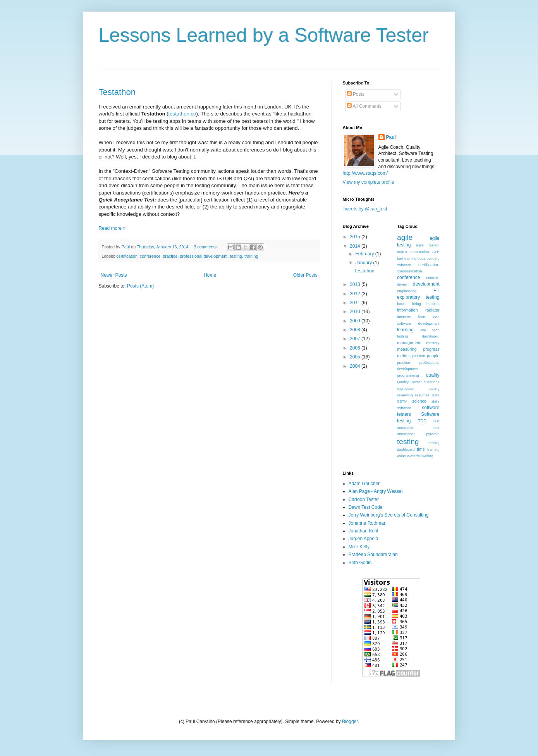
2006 (356, 348)
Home (210, 275)
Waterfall (414, 456)
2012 (356, 294)
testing (236, 256)
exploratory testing (418, 297)
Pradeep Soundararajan (373, 555)
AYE (436, 252)
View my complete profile (369, 182)
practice (170, 256)
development (426, 284)
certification (127, 256)
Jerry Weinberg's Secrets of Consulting (389, 515)
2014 (356, 246)
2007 (356, 339)
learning (405, 330)
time (421, 449)
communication (410, 271)
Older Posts (305, 275)
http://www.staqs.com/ (365, 173)
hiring (416, 304)
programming (408, 375)
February (365, 254)
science (419, 401)
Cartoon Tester (364, 499)
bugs (422, 258)
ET (436, 291)
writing (428, 456)
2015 (356, 237)
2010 (356, 312)
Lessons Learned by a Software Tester (264, 35)
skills (436, 401)
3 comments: (206, 247)
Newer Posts (114, 275)
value (401, 456)
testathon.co (182, 114)
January (364, 263)
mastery (433, 343)
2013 (356, 284)
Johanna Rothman (368, 523)
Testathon (117, 92)
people (433, 356)
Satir (436, 395)
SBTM (402, 401)
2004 (356, 366)
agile (405, 237)
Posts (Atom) (140, 286)
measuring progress (418, 349)
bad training (407, 258)
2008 (356, 330)
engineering (407, 291)
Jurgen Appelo (364, 539)
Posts (356, 94)
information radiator (418, 310)
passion (419, 356)
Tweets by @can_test (365, 209)
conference (150, 256)
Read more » (112, 228)
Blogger (350, 722)
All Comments (364, 106)
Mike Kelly (359, 547)
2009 (356, 321)
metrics (404, 356)
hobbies (433, 304)
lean (422, 317)
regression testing (418, 388)
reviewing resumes (413, 395)
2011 (356, 303)
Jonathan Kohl (364, 531)
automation (420, 252)
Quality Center (409, 382)
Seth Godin (360, 563)
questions (431, 382)
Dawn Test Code (366, 507)
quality (433, 375)
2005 (356, 357)
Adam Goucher (364, 484)
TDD (422, 421)
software (404, 408)
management (409, 343)
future (402, 304)
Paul (391, 137)
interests (404, 317)
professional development (204, 256)
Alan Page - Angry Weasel (376, 491)
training (251, 256)
